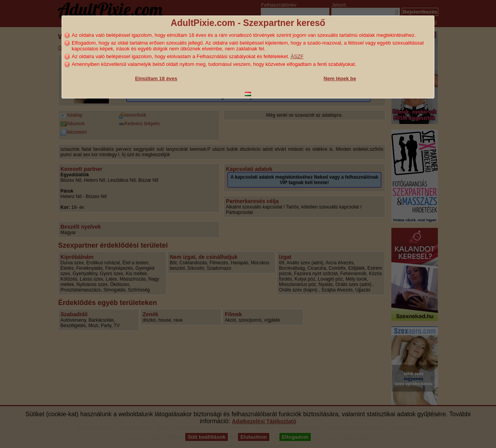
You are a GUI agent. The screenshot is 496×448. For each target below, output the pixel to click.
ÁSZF (297, 56)
